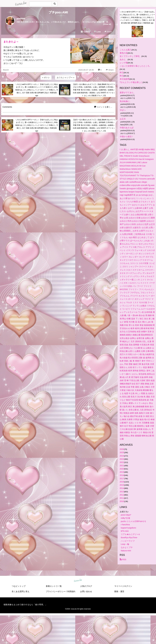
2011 (122, 498)
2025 (122, 452)
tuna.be (78, 580)
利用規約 (71, 591)
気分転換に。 (126, 101)
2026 (122, 449)
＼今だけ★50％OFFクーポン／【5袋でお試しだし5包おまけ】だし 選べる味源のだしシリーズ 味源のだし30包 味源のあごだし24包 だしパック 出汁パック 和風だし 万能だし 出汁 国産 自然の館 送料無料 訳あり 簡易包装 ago (37, 90)
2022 (122, 462)
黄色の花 (124, 53)
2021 (122, 466)
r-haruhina (125, 525)
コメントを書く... (103, 107)
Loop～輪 (125, 544)
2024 (122, 456)
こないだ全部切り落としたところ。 (136, 66)
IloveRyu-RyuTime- (129, 538)
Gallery (85, 32)
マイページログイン (123, 586)
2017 (122, 478)
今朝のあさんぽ (127, 128)
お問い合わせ (86, 591)
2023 (122, 459)
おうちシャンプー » (66, 77)
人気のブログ (86, 586)
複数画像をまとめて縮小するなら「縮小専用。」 (25, 605)
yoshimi (21, 19)
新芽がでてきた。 (128, 93)
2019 (122, 472)
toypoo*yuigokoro (128, 528)
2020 (122, 469)
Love (97, 32)
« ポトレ (46, 77)
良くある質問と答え (21, 591)
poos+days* (126, 515)
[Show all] (107, 24)
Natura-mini (126, 551)
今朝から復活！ (127, 136)
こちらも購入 (126, 50)
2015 (122, 485)
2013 (122, 492)
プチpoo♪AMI (58, 12)
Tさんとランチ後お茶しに (131, 82)
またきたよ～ (11, 42)
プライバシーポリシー (56, 591)
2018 (122, 475)
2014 (122, 488)
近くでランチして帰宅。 (131, 56)
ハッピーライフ (128, 541)
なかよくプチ (127, 547)
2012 (122, 495)
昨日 (122, 73)
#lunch (6, 70)
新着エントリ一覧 (54, 586)
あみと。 (124, 59)
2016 (122, 482)
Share (108, 32)
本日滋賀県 (125, 79)
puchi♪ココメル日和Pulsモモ (134, 521)
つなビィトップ (19, 586)
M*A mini (125, 531)
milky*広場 (125, 518)
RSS (123, 559)
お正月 (123, 119)
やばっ (123, 110)
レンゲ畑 (124, 63)
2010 (122, 501)
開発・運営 (119, 591)
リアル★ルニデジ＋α (130, 534)
